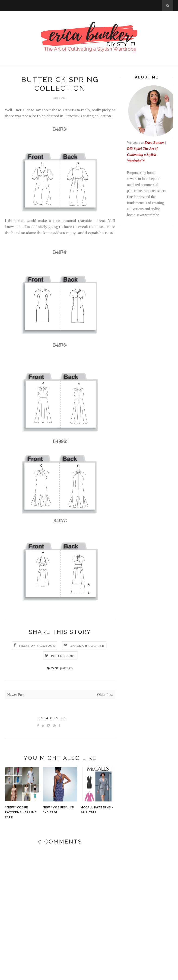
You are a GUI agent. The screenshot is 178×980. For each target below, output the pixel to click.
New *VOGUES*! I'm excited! (59, 810)
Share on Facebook (37, 646)
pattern (66, 668)
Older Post (105, 695)
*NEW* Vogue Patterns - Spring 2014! (21, 812)
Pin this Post (63, 656)
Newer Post (16, 695)
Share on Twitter (87, 646)
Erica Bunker (52, 718)
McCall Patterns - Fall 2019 (97, 810)
